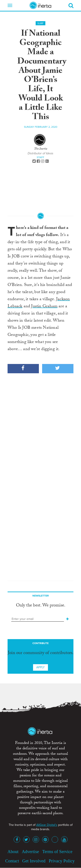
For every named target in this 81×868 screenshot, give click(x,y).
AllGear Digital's (47, 825)
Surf (40, 23)
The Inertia (41, 149)
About (13, 852)
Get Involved (34, 861)
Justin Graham (44, 307)
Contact (12, 861)
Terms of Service (57, 852)
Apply (40, 667)
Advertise (30, 852)
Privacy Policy (62, 861)
